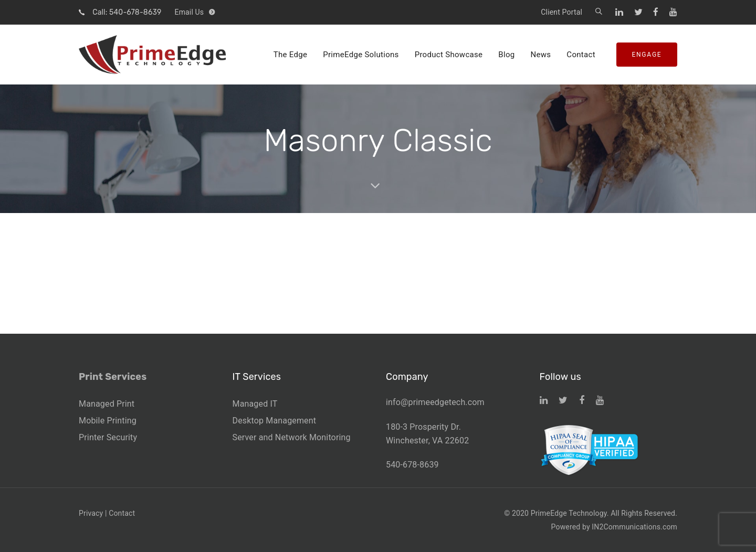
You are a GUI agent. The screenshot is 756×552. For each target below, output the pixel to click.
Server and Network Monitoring (292, 437)
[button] (599, 12)
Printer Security (108, 437)
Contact (122, 513)
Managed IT (255, 404)
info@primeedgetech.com (435, 402)
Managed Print (107, 404)
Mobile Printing (108, 421)
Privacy (91, 513)
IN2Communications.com (634, 527)
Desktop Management (275, 421)
